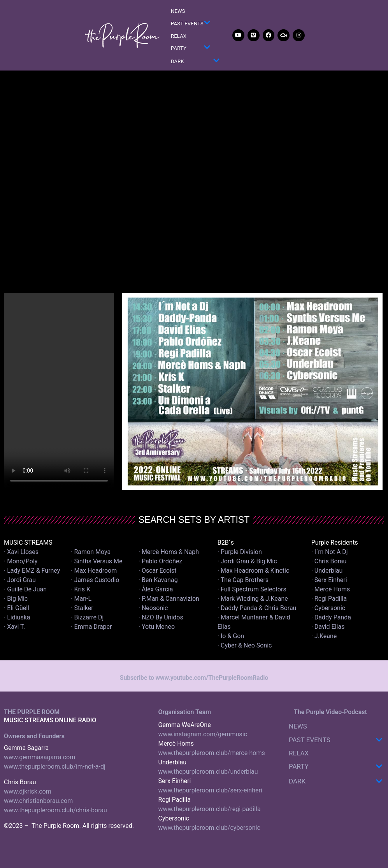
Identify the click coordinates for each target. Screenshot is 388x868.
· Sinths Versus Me (97, 561)
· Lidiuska (17, 617)
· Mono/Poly (21, 561)
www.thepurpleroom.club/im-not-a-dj (55, 767)
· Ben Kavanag (158, 580)
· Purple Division (240, 552)
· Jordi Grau (20, 580)
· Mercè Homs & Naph (169, 552)
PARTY (191, 49)
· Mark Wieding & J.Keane (253, 599)
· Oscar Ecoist (158, 571)
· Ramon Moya (91, 552)
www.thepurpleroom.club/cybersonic (209, 828)
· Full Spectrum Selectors (252, 589)
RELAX (179, 36)
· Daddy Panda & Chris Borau (257, 608)
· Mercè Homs (331, 589)
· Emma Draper (91, 627)
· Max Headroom (94, 571)
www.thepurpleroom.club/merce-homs (212, 753)
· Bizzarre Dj (87, 617)
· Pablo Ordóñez (161, 561)
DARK (195, 62)
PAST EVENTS (191, 24)
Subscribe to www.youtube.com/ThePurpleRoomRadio (194, 678)
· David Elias (328, 627)
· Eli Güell (17, 608)
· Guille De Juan (25, 589)
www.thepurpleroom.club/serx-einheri (210, 790)
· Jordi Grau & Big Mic (247, 561)
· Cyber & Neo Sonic (245, 645)
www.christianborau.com (38, 801)
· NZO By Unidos (161, 617)
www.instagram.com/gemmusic (203, 734)
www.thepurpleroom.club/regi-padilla (210, 809)
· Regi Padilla (329, 599)
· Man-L (81, 599)
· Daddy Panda (331, 617)
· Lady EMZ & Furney (32, 571)
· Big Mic (16, 599)
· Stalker (82, 608)
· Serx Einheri (329, 580)
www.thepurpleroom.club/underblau (208, 772)
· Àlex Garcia (156, 589)
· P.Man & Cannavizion (169, 599)
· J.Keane (325, 636)
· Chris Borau (329, 561)
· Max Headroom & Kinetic (254, 571)
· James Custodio (95, 580)
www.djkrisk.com (28, 791)
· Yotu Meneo (157, 627)
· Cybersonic (328, 608)
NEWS (178, 11)
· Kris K (81, 589)
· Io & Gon (231, 636)
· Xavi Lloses (21, 552)
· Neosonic (153, 608)
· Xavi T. (14, 627)
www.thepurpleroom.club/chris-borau (55, 810)
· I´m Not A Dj (330, 552)
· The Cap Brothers (243, 580)
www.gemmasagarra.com (40, 757)
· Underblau (327, 571)
